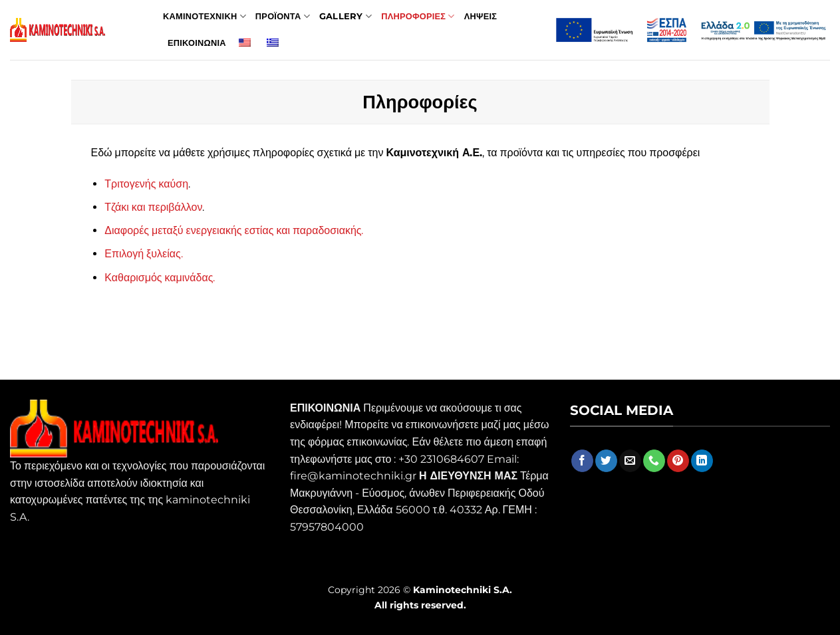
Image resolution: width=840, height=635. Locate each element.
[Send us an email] (630, 461)
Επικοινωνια (197, 43)
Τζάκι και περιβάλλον (153, 207)
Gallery (346, 16)
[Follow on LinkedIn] (702, 461)
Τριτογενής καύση (146, 184)
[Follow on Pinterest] (678, 461)
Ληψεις (481, 16)
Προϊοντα (283, 16)
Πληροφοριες (418, 16)
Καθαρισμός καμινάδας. (160, 278)
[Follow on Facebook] (582, 461)
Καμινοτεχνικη (205, 16)
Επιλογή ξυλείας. (143, 254)
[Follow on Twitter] (606, 461)
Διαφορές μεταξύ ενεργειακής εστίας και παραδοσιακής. (234, 230)
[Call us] (654, 461)
